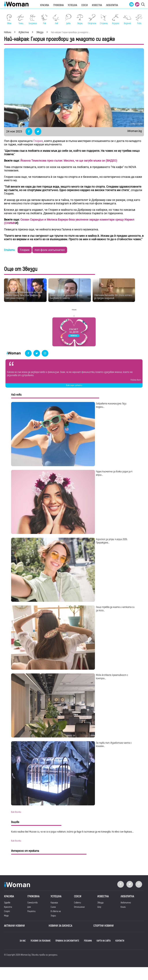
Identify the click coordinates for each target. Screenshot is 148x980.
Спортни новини (103, 926)
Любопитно (126, 903)
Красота (8, 907)
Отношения (79, 907)
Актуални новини (14, 926)
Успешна (72, 5)
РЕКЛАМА (88, 941)
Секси (84, 5)
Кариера (54, 903)
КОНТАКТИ (120, 941)
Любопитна (112, 5)
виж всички (16, 812)
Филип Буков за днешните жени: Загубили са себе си (66, 297)
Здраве (7, 903)
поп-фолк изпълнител (50, 250)
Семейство (33, 903)
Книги (123, 907)
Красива (45, 5)
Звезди (100, 903)
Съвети (77, 903)
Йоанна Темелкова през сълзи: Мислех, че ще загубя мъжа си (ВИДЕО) (68, 161)
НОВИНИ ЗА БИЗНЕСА (60, 926)
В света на (56, 911)
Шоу (99, 907)
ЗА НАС (23, 941)
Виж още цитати (74, 385)
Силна (53, 907)
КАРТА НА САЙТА (104, 941)
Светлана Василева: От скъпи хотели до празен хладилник (113, 297)
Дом (29, 907)
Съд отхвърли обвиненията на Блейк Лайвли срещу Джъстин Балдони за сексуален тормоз (24, 295)
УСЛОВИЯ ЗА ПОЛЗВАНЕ (41, 941)
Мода (6, 916)
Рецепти (31, 911)
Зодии (53, 916)
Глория (38, 141)
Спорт (7, 911)
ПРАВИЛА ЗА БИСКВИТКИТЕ (67, 941)
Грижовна (58, 5)
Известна (97, 5)
